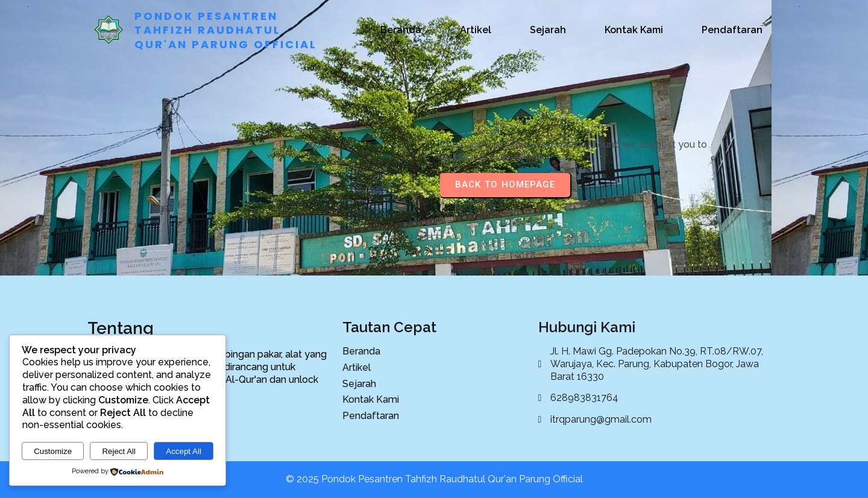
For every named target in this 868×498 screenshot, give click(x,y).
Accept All (184, 451)
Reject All (119, 451)
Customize (53, 451)
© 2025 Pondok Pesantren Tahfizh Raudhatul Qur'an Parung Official (434, 479)
